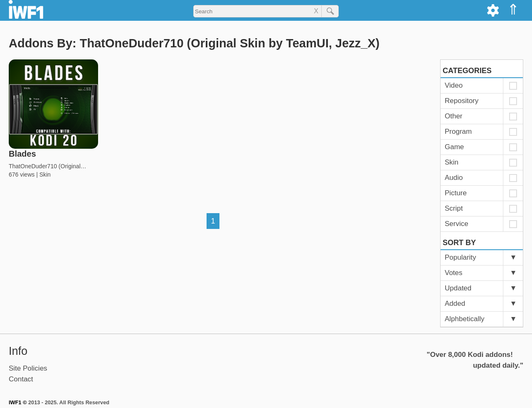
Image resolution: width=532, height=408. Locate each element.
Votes (454, 273)
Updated (458, 288)
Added (455, 304)
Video (454, 85)
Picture (456, 193)
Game (454, 147)
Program (458, 131)
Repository (462, 101)
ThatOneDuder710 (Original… (48, 166)
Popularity (461, 257)
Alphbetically (464, 319)
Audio (454, 178)
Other (454, 116)
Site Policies (28, 368)
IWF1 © (18, 402)
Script (454, 208)
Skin (45, 175)
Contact (21, 379)
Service (457, 224)
